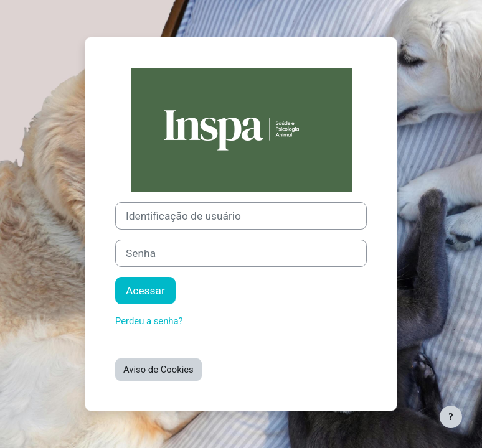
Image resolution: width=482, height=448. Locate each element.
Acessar (145, 291)
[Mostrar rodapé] (451, 417)
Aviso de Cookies (158, 370)
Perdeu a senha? (149, 321)
